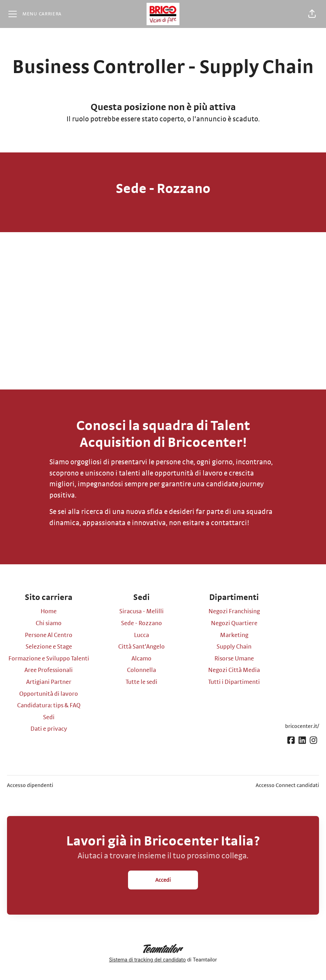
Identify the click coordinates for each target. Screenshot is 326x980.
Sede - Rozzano (141, 623)
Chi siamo (49, 623)
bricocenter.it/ (302, 726)
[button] (312, 14)
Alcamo (141, 659)
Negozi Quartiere (234, 623)
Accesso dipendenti (30, 785)
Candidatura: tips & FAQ (49, 706)
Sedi (49, 717)
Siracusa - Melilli (141, 611)
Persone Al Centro (49, 635)
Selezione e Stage (49, 647)
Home (49, 611)
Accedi (163, 880)
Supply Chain (234, 647)
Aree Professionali (49, 670)
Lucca (141, 635)
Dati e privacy (49, 729)
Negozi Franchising (234, 611)
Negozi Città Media (234, 670)
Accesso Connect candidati (287, 785)
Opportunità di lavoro (49, 694)
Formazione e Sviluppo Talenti (49, 659)
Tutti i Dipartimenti (234, 682)
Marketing (234, 635)
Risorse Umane (234, 659)
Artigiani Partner (49, 682)
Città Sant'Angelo (141, 647)
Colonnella (141, 670)
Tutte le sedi (141, 682)
